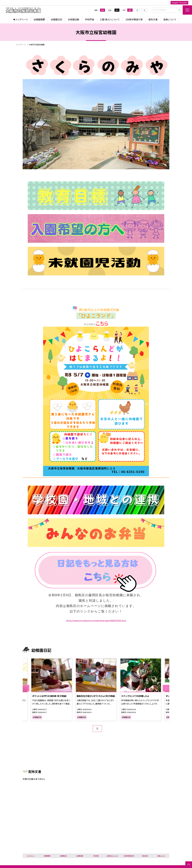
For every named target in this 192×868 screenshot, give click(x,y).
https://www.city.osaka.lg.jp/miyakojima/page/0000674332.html (96, 620)
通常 (103, 10)
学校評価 (89, 19)
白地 (110, 10)
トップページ (22, 19)
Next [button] (166, 688)
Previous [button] (26, 688)
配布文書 (153, 19)
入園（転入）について (110, 19)
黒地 (117, 10)
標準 (130, 10)
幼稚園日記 (56, 19)
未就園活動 (74, 19)
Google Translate (179, 3)
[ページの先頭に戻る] (189, 865)
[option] (52, 690)
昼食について (170, 19)
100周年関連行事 (134, 19)
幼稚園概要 (39, 19)
